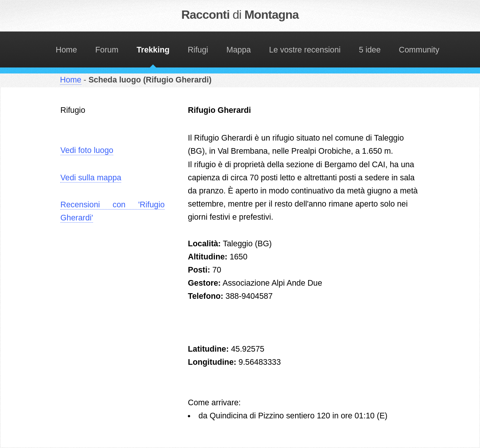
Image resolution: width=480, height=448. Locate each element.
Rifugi (198, 50)
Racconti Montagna (240, 15)
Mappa (239, 50)
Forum (107, 50)
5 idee (370, 50)
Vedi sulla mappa (91, 178)
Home (67, 50)
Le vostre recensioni (305, 50)
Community (419, 50)
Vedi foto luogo (87, 150)
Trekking (153, 50)
